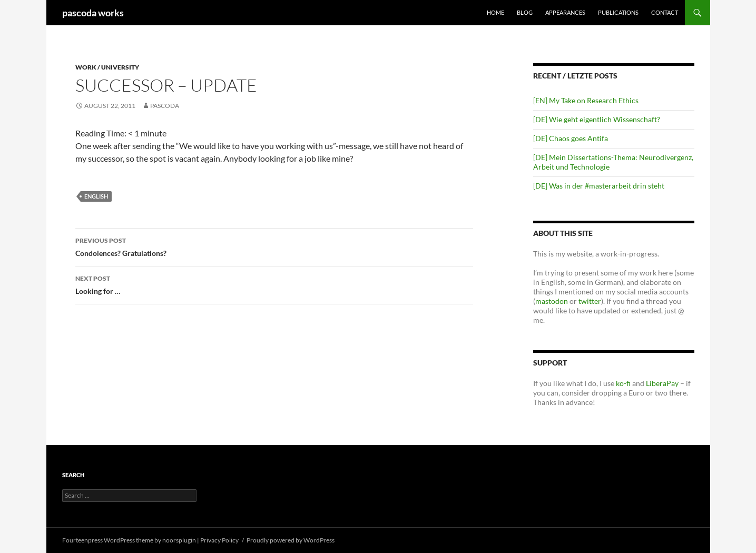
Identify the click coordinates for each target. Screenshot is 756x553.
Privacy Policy (219, 540)
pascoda (165, 106)
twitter (590, 301)
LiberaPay (662, 383)
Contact (665, 12)
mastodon (552, 301)
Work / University (107, 67)
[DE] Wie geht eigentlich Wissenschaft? (597, 119)
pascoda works (93, 13)
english (96, 196)
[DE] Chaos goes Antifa (571, 138)
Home (495, 12)
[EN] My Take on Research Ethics (586, 100)
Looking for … (274, 284)
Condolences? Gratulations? (274, 246)
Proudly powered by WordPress (291, 540)
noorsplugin (179, 540)
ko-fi (622, 383)
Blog (525, 12)
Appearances (565, 12)
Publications (618, 12)
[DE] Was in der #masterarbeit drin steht (599, 186)
